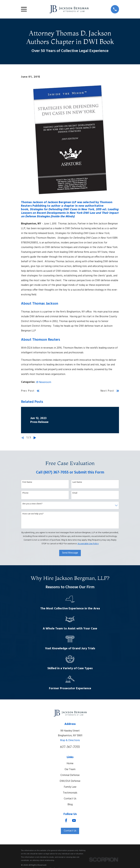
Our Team (70, 769)
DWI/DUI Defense (70, 781)
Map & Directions (70, 740)
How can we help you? (33, 514)
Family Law (70, 787)
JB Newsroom (43, 382)
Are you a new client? (32, 504)
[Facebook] (66, 820)
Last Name (77, 482)
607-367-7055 (70, 747)
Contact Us (70, 799)
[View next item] (35, 438)
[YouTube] (74, 820)
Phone (25, 493)
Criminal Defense (70, 775)
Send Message (70, 553)
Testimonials (70, 793)
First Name (27, 482)
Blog (70, 805)
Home (70, 764)
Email (75, 493)
